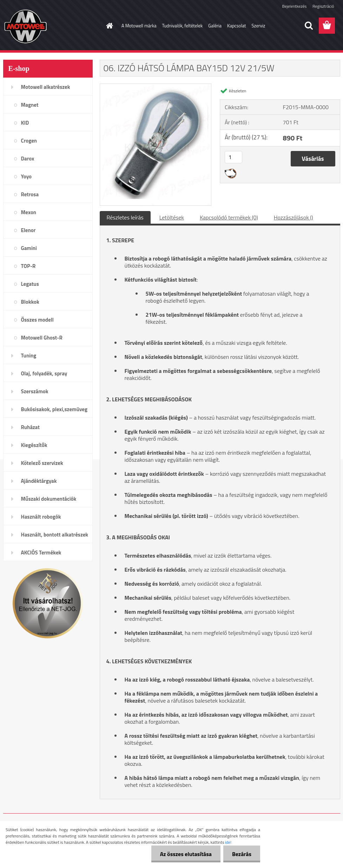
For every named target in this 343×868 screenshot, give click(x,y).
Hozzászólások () (293, 217)
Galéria (215, 26)
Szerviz (259, 26)
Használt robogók (41, 517)
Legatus (30, 284)
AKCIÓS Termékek (41, 553)
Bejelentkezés (295, 6)
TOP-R (28, 266)
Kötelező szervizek (42, 463)
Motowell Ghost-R (42, 338)
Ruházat (31, 427)
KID (25, 123)
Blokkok (30, 302)
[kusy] (233, 157)
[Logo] (51, 26)
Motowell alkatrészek (46, 87)
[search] (309, 26)
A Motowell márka (139, 26)
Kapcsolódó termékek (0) (229, 217)
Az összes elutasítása (186, 854)
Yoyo (27, 176)
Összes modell (37, 320)
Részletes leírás (125, 217)
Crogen (29, 141)
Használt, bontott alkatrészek (55, 535)
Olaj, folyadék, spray (44, 373)
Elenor (28, 230)
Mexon (29, 212)
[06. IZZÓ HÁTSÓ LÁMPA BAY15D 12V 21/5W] (156, 87)
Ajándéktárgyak (39, 481)
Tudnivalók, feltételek (183, 26)
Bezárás (242, 854)
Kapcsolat (236, 26)
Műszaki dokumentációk (49, 499)
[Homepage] (108, 26)
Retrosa (30, 194)
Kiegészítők (34, 445)
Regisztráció (323, 6)
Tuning (29, 356)
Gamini (29, 248)
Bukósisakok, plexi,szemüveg (54, 409)
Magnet (30, 105)
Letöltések (172, 217)
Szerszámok (35, 391)
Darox (28, 159)
